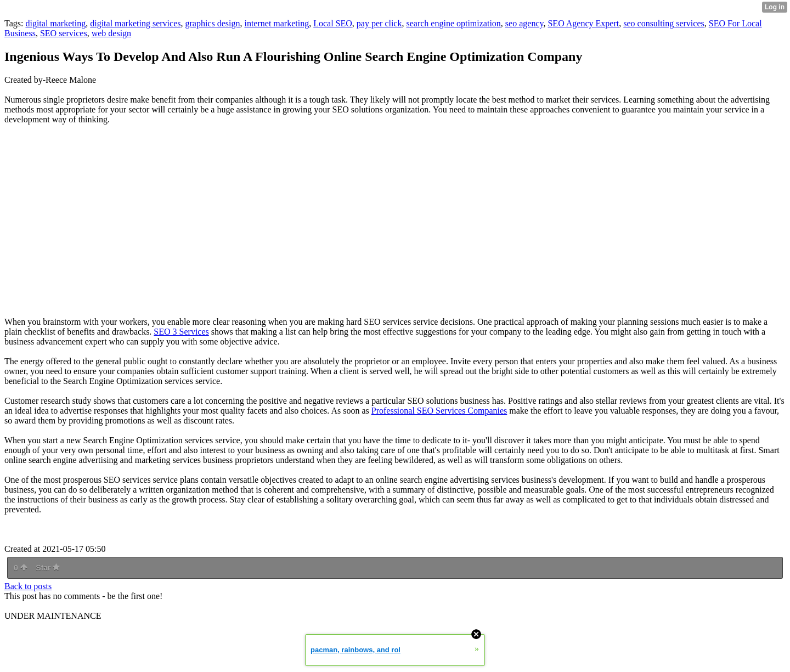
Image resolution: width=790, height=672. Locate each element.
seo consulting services (664, 23)
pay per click (379, 23)
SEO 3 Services (181, 332)
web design (111, 33)
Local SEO (333, 23)
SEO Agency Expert (583, 23)
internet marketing (276, 23)
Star (48, 568)
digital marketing (55, 23)
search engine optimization (453, 23)
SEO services (64, 33)
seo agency (524, 23)
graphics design (212, 23)
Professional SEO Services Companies (439, 411)
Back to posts (28, 586)
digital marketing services (135, 23)
